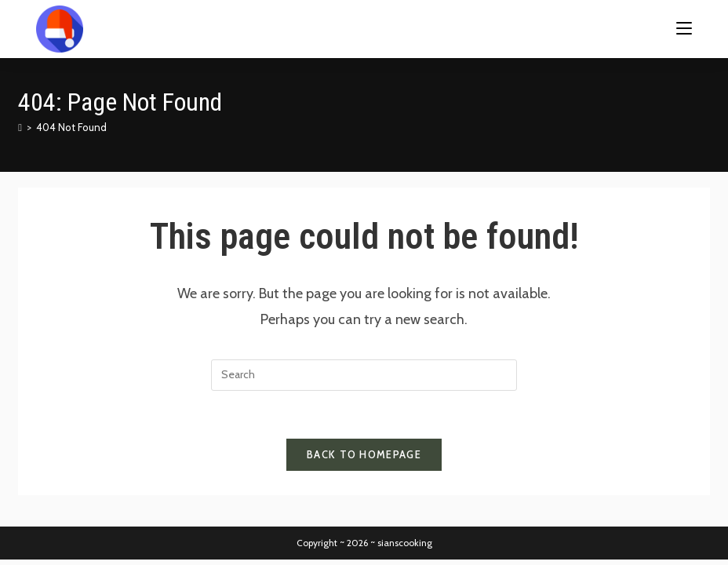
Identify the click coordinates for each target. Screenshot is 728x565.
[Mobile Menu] (684, 29)
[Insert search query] (364, 375)
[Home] (20, 127)
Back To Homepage (364, 454)
